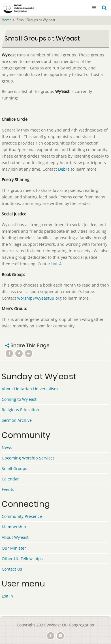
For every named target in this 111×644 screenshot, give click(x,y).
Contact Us (12, 569)
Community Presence (22, 516)
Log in (7, 596)
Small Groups (14, 468)
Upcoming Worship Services (28, 458)
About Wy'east (15, 537)
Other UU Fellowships (22, 559)
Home (7, 20)
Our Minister (14, 548)
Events (8, 489)
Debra (64, 169)
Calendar (10, 479)
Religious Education (20, 410)
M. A (57, 264)
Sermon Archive (17, 420)
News (7, 447)
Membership (14, 527)
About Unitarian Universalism (30, 389)
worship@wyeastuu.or (38, 298)
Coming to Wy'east (19, 399)
